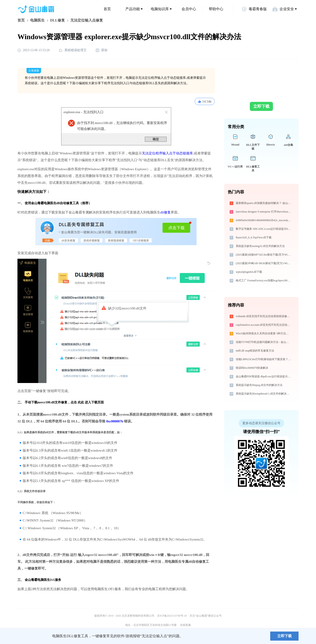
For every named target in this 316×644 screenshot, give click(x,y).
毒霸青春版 (254, 9)
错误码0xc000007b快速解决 (252, 368)
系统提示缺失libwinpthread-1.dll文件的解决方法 (264, 394)
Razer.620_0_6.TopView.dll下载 (254, 237)
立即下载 (261, 106)
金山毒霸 (33, 636)
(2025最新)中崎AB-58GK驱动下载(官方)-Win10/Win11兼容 (264, 263)
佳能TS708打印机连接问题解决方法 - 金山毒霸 (264, 342)
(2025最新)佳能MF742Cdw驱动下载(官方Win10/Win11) (264, 255)
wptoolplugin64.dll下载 (249, 272)
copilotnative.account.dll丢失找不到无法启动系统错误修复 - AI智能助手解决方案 (264, 325)
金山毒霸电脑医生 (37, 580)
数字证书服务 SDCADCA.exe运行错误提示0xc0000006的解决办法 (264, 229)
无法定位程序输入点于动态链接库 (167, 153)
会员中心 (189, 9)
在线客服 (185, 625)
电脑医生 (37, 20)
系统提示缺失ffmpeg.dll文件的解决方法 (259, 385)
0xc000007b (115, 421)
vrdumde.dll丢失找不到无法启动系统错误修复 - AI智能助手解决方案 (264, 316)
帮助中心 (216, 9)
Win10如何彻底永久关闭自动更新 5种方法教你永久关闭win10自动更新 (264, 333)
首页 (107, 9)
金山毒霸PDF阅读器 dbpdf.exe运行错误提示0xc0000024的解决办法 (264, 376)
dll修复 (165, 212)
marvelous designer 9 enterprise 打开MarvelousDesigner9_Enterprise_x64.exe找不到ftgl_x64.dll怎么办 (264, 212)
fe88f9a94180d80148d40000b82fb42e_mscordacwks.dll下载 (264, 220)
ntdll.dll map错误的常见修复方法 (255, 351)
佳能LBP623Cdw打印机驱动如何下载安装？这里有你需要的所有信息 (264, 359)
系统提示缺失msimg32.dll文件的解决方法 (260, 246)
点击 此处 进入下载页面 (87, 402)
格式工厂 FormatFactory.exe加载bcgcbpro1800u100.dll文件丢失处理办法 (264, 280)
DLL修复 (57, 20)
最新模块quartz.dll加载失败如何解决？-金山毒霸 (264, 203)
